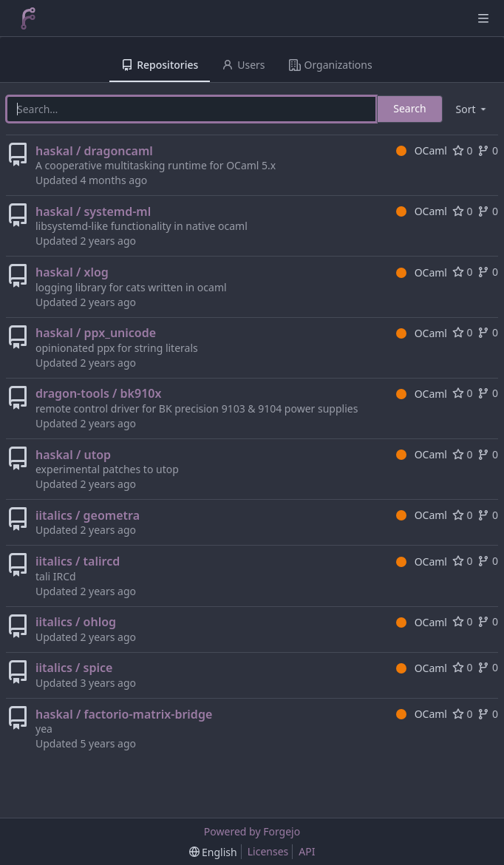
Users (243, 65)
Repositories (160, 65)
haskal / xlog (72, 272)
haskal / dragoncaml (94, 151)
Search (409, 108)
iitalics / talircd (78, 561)
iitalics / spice (74, 668)
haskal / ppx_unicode (96, 333)
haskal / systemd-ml (93, 211)
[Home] (28, 18)
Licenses (268, 851)
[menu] (472, 109)
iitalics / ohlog (76, 622)
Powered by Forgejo (252, 831)
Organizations (331, 65)
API (307, 851)
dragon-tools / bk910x (98, 393)
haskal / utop (73, 455)
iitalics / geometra (88, 515)
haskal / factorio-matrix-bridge (124, 714)
